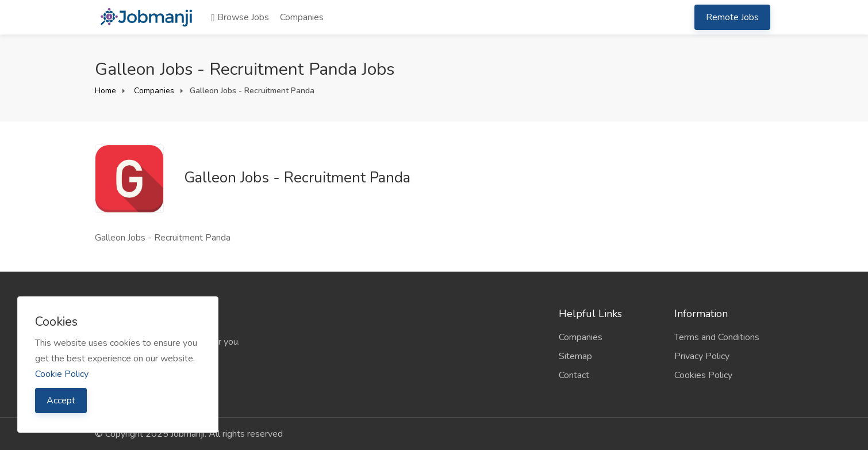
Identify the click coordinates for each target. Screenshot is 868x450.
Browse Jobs (240, 17)
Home (105, 91)
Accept (61, 401)
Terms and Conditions (717, 337)
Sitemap (575, 356)
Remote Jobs (732, 17)
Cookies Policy (703, 375)
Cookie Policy (62, 374)
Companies (302, 17)
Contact (574, 375)
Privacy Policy (702, 356)
